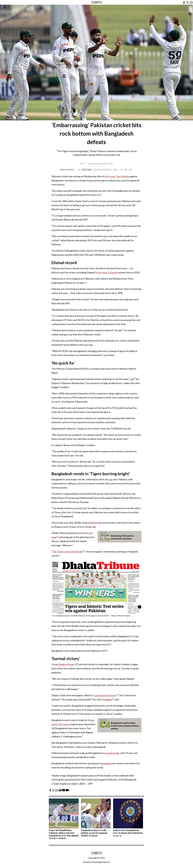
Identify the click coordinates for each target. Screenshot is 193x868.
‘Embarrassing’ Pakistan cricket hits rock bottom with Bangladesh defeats (97, 133)
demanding (106, 763)
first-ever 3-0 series (108, 272)
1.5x (130, 170)
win (111, 479)
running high (113, 753)
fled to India (96, 523)
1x (121, 170)
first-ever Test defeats (117, 176)
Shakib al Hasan (66, 664)
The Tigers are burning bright (68, 552)
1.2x (125, 170)
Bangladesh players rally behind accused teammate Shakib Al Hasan (94, 833)
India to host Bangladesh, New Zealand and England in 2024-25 (128, 833)
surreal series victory (105, 695)
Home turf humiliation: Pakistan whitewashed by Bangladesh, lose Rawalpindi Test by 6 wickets (64, 834)
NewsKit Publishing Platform (97, 862)
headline (107, 699)
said (105, 355)
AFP (82, 164)
